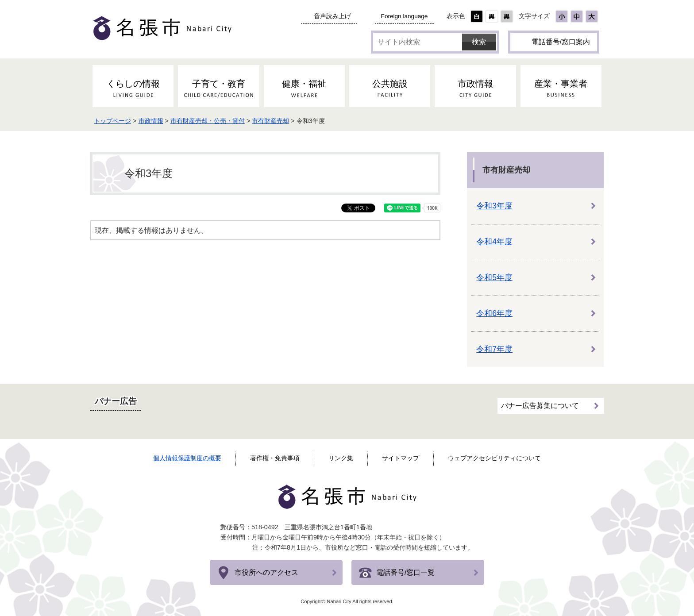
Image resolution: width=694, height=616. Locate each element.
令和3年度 (494, 206)
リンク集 (341, 458)
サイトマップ (401, 458)
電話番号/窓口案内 (561, 42)
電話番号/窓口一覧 (405, 572)
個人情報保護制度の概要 (187, 458)
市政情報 (154, 121)
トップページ (115, 121)
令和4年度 (494, 242)
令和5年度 (494, 277)
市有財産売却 (274, 121)
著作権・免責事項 (275, 458)
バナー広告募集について (540, 406)
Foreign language (405, 16)
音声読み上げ (332, 16)
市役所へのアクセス (266, 572)
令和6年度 (494, 313)
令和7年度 (494, 349)
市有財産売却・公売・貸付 (210, 121)
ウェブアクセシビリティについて (494, 458)
